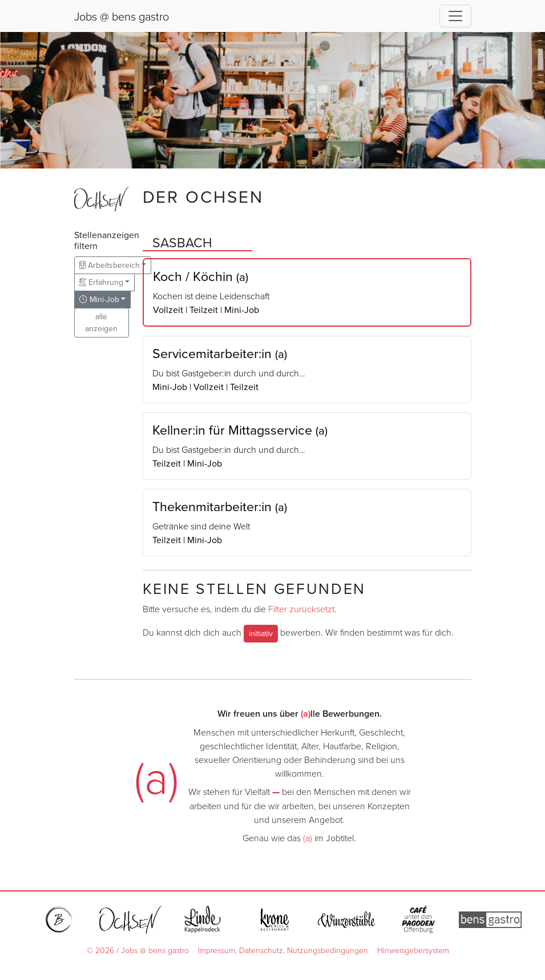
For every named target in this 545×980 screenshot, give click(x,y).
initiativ (261, 633)
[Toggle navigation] (455, 16)
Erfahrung (101, 282)
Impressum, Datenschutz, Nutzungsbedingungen (283, 950)
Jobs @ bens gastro (122, 16)
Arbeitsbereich (110, 265)
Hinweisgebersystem (413, 950)
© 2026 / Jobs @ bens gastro (138, 950)
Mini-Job (99, 299)
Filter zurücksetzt (301, 609)
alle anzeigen (101, 322)
